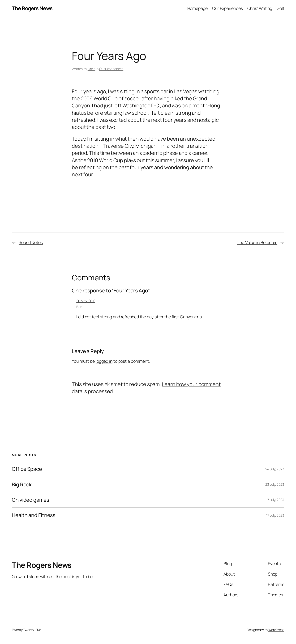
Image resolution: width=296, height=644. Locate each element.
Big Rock (22, 484)
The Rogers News (32, 8)
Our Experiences (111, 69)
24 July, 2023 (275, 469)
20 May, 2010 (86, 301)
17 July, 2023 (275, 500)
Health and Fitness (34, 515)
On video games (30, 500)
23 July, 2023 (275, 484)
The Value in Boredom (257, 242)
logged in (104, 361)
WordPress (276, 630)
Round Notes (31, 242)
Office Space (27, 469)
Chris (92, 69)
